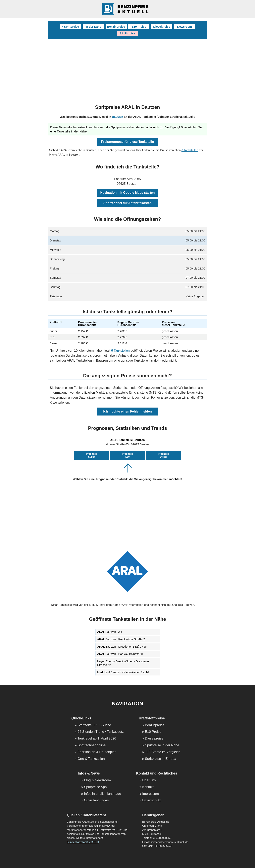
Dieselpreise (162, 27)
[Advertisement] (127, 69)
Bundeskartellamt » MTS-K (83, 842)
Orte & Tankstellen (91, 759)
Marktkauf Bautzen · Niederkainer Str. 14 (123, 672)
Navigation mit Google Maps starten (128, 193)
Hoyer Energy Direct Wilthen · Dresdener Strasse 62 (123, 663)
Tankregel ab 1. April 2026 (97, 739)
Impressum (151, 794)
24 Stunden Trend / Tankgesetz (101, 732)
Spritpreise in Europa (161, 759)
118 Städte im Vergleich (163, 752)
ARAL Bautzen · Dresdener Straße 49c (122, 647)
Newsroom (184, 27)
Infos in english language (103, 794)
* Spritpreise (70, 27)
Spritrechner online (92, 745)
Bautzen (118, 117)
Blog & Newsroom (97, 780)
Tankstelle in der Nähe (72, 131)
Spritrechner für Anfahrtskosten (127, 203)
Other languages (96, 800)
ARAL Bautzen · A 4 (110, 632)
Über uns (149, 780)
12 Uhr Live (127, 33)
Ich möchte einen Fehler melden (127, 411)
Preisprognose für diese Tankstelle (128, 142)
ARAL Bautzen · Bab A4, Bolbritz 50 (120, 654)
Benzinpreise (116, 27)
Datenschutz (152, 800)
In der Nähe (93, 27)
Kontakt (148, 787)
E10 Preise (139, 27)
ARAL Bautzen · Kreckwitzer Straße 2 (121, 639)
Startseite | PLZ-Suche (94, 725)
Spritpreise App (95, 787)
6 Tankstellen (190, 150)
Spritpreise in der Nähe (162, 745)
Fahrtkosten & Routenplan (97, 752)
